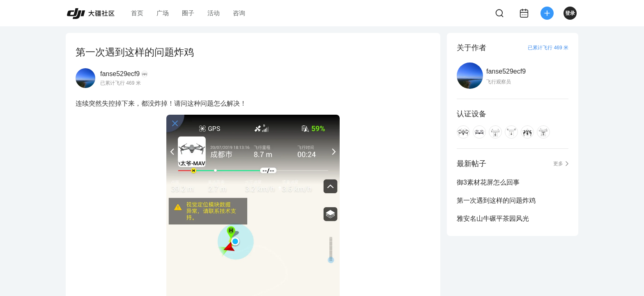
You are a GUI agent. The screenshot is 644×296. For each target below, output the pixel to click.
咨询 (239, 13)
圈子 (188, 13)
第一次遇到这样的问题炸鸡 (496, 200)
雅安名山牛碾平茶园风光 (493, 219)
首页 (137, 13)
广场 (163, 13)
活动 (214, 13)
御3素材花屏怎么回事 (488, 182)
